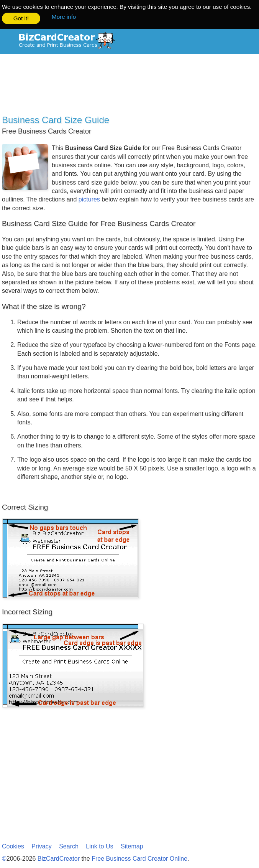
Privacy (41, 846)
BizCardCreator (59, 858)
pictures (89, 199)
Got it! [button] (21, 18)
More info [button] (64, 17)
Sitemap (132, 846)
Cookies (13, 846)
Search (69, 846)
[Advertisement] (129, 86)
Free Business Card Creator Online (139, 858)
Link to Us (99, 846)
